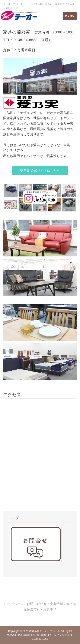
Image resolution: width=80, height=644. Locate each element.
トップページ (13, 604)
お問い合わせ (37, 604)
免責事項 (50, 609)
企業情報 (57, 604)
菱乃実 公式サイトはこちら (40, 171)
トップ (14, 518)
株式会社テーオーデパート (45, 631)
